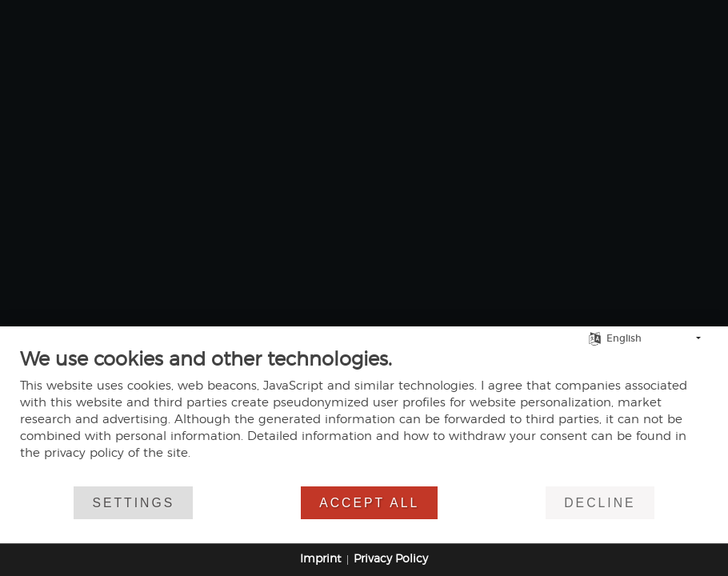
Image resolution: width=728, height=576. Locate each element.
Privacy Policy (391, 559)
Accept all (369, 503)
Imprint (320, 559)
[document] (364, 416)
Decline (600, 503)
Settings (133, 503)
